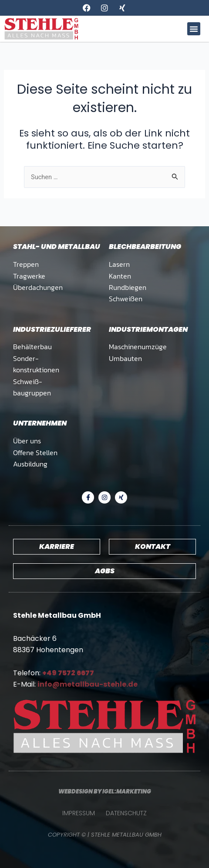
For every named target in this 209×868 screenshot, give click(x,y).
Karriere (57, 546)
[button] (194, 29)
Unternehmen (40, 423)
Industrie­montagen (148, 329)
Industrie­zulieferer (52, 329)
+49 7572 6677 (68, 673)
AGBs (105, 571)
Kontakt (153, 546)
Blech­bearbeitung (145, 247)
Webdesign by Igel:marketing (105, 791)
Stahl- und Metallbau (57, 247)
